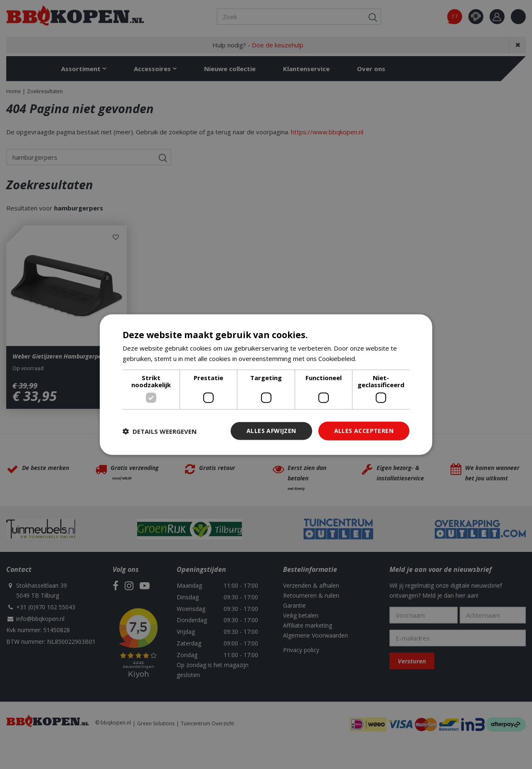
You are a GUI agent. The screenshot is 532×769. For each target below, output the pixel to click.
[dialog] (266, 384)
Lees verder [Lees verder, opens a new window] (376, 358)
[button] (160, 431)
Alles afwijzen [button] (271, 431)
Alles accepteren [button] (364, 431)
